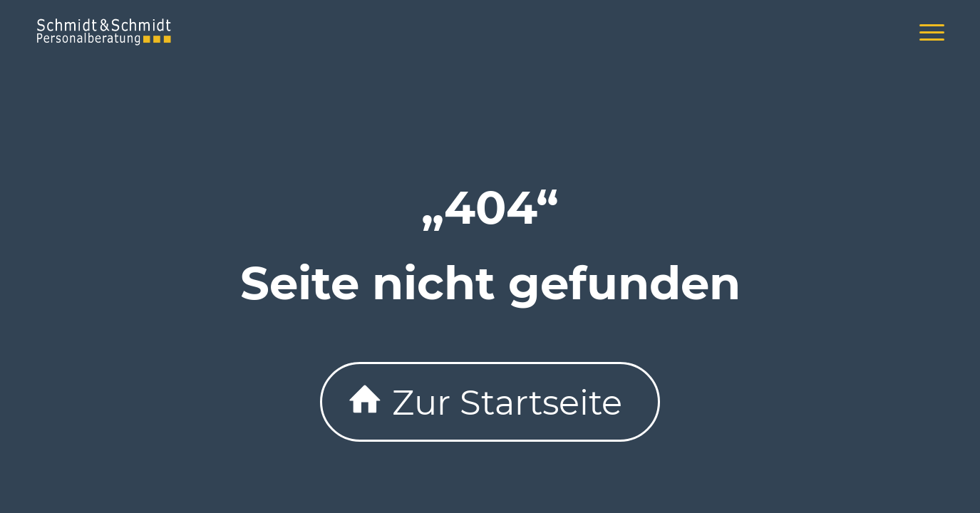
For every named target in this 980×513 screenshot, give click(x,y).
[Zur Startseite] (490, 402)
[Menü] (927, 32)
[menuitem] (927, 32)
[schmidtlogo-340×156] (104, 32)
